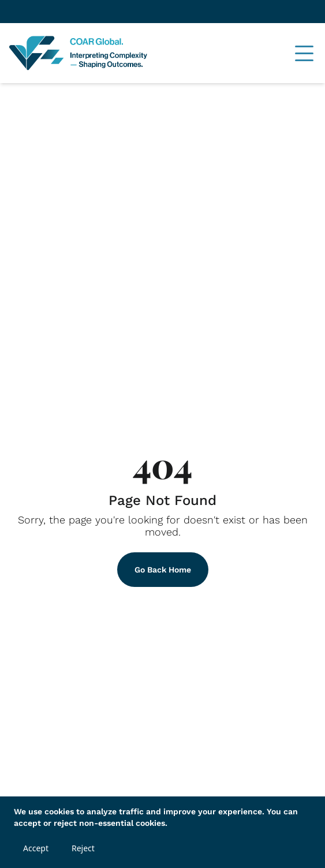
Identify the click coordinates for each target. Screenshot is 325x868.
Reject (83, 848)
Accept (36, 848)
